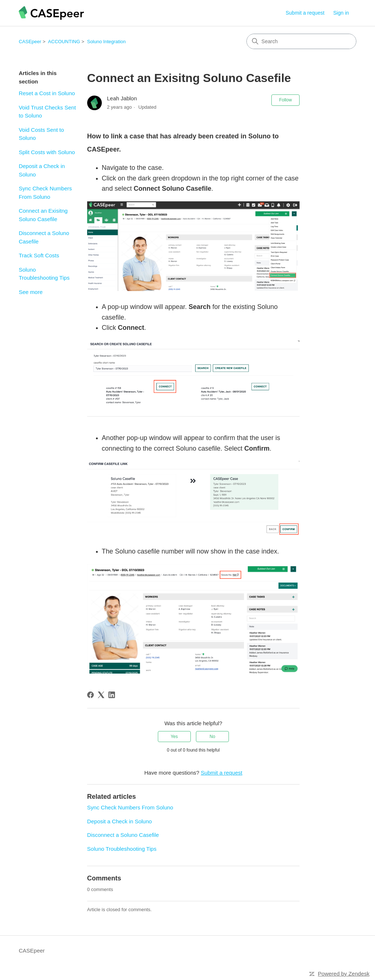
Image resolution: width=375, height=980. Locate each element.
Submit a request (305, 13)
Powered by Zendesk (344, 974)
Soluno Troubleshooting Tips (44, 274)
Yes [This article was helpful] (174, 737)
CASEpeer (30, 42)
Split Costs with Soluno (47, 152)
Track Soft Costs (39, 255)
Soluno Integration (107, 42)
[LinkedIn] (112, 695)
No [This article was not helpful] (212, 737)
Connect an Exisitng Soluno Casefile (43, 215)
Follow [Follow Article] (285, 100)
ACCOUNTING (64, 42)
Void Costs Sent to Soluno (41, 134)
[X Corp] (101, 695)
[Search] (301, 41)
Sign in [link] (341, 13)
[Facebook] (90, 695)
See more (31, 292)
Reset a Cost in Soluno (47, 93)
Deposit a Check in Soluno (42, 170)
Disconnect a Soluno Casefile (44, 237)
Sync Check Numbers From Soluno (45, 193)
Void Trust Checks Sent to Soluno (47, 112)
